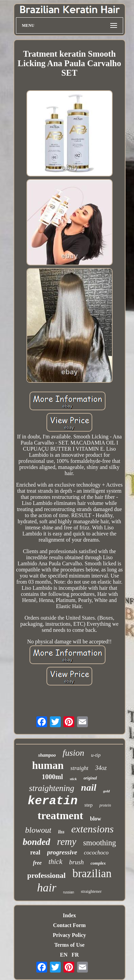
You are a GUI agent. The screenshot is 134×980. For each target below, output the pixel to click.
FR (75, 955)
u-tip (96, 755)
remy (67, 842)
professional (46, 875)
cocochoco (96, 853)
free (37, 863)
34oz (101, 768)
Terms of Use (69, 945)
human (48, 765)
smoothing (100, 843)
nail (89, 787)
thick (55, 862)
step (89, 805)
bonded (36, 842)
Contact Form (69, 925)
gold (107, 791)
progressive (62, 852)
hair (47, 888)
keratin (53, 801)
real (35, 852)
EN (64, 955)
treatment (60, 815)
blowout (38, 830)
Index (69, 915)
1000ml (52, 777)
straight (80, 768)
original (90, 778)
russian (69, 892)
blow (95, 819)
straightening (51, 788)
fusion (74, 753)
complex (98, 863)
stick (73, 779)
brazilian (92, 873)
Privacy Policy (69, 935)
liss (61, 832)
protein (105, 805)
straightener (91, 891)
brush (76, 862)
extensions (92, 829)
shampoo (47, 755)
